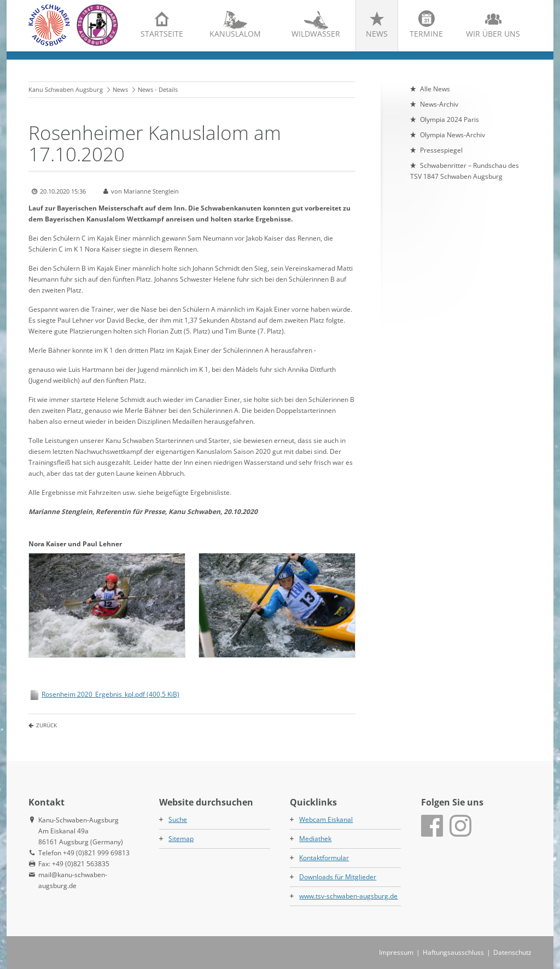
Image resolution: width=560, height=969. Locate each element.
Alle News (435, 89)
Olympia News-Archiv (453, 135)
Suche (178, 819)
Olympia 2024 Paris (450, 119)
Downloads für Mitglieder (338, 877)
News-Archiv (439, 104)
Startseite (162, 34)
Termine (426, 34)
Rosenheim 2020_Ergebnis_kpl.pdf (110, 694)
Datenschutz (512, 952)
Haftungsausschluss (453, 952)
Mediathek (315, 839)
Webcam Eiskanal (326, 819)
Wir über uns (493, 34)
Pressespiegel (441, 150)
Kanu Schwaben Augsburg (66, 89)
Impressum (396, 952)
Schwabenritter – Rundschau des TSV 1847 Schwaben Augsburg (465, 171)
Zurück (46, 725)
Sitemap (181, 839)
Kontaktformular (324, 858)
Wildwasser (316, 34)
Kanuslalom (235, 34)
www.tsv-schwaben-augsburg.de (348, 896)
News (377, 34)
